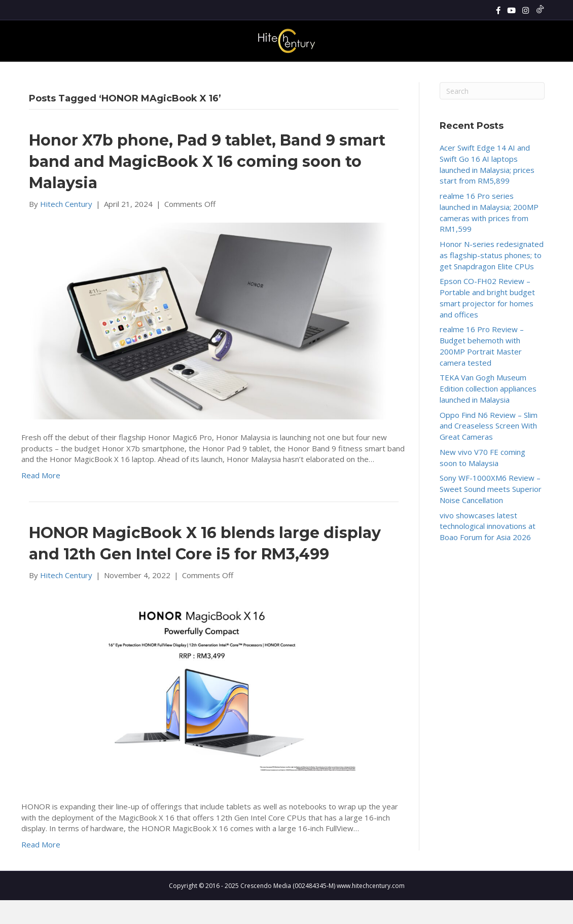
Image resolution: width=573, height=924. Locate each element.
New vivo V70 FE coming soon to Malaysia (482, 481)
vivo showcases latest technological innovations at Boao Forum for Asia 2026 (488, 550)
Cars (407, 73)
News (154, 73)
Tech (292, 73)
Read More (41, 499)
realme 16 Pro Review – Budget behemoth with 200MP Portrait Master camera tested (482, 370)
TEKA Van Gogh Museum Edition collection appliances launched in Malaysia (488, 413)
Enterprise (372, 73)
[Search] (535, 73)
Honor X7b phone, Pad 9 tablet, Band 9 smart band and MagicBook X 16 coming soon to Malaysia (207, 185)
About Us (442, 73)
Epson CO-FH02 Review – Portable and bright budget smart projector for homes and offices (487, 322)
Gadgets (223, 73)
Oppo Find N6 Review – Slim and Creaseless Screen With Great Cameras (489, 450)
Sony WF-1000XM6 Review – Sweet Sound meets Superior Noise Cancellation (491, 513)
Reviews (186, 73)
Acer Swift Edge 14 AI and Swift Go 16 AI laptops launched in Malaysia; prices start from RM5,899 (487, 188)
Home (126, 73)
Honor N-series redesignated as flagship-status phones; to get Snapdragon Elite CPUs (492, 279)
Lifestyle (324, 73)
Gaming (260, 73)
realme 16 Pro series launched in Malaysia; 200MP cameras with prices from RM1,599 (489, 236)
